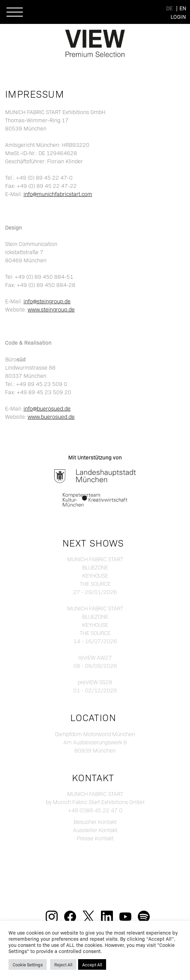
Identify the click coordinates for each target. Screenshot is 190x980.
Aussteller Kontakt (95, 830)
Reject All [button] (63, 964)
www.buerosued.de (51, 417)
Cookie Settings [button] (28, 964)
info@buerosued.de (47, 408)
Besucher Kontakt (95, 822)
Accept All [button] (92, 964)
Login (178, 16)
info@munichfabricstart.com (58, 194)
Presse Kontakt (95, 838)
